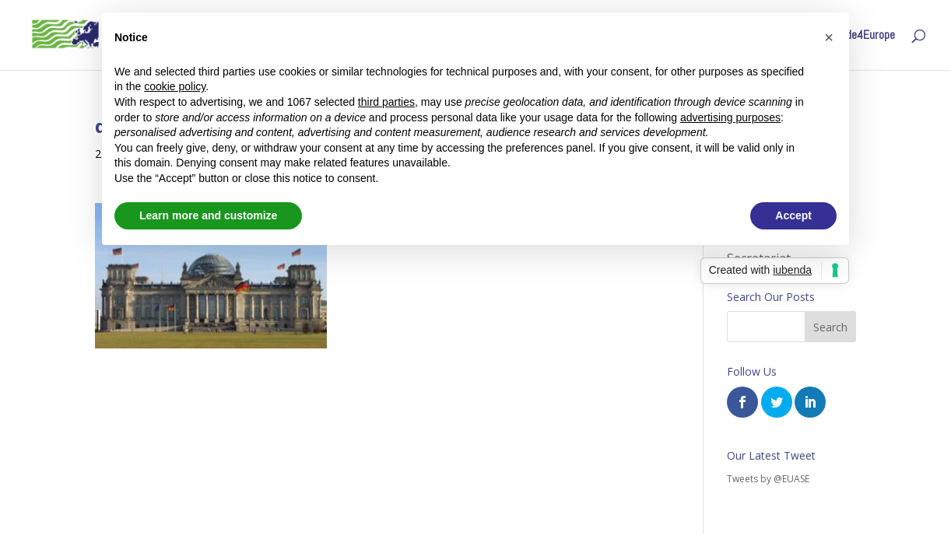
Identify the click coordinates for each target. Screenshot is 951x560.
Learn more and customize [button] (208, 215)
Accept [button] (793, 215)
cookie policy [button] (175, 86)
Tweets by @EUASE (768, 479)
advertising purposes (730, 117)
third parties (386, 102)
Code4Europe (865, 36)
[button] (829, 37)
